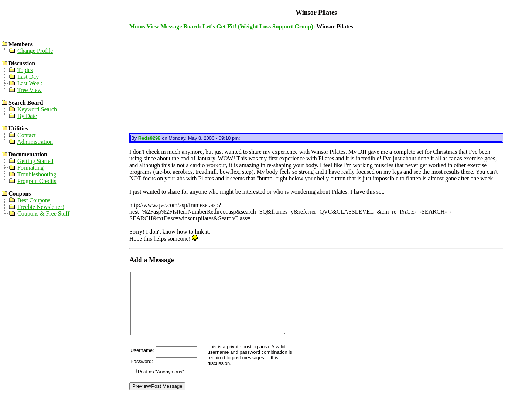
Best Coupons (34, 200)
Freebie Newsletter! (41, 207)
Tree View (30, 90)
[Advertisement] (316, 82)
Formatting (30, 168)
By (135, 138)
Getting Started (35, 161)
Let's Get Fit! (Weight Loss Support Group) (258, 26)
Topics (25, 70)
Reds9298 (149, 138)
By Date (27, 116)
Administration (35, 142)
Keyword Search (37, 109)
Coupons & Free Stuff (43, 213)
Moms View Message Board (164, 26)
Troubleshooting (37, 174)
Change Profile (35, 51)
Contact (27, 135)
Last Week (30, 83)
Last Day (28, 77)
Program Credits (37, 181)
